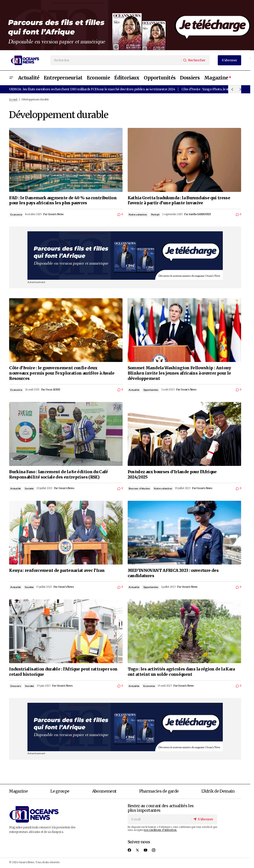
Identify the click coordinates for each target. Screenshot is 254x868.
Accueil (13, 100)
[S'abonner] (204, 819)
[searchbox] (116, 60)
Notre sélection (138, 215)
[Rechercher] (195, 60)
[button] (11, 78)
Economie (16, 215)
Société (29, 488)
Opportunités (151, 390)
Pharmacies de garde (159, 791)
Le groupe (60, 791)
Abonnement (104, 791)
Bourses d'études (139, 488)
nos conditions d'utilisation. (160, 830)
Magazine (18, 791)
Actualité (134, 390)
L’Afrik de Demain (218, 791)
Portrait (155, 215)
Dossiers (16, 686)
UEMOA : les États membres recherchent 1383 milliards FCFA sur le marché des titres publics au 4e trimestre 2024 (92, 89)
